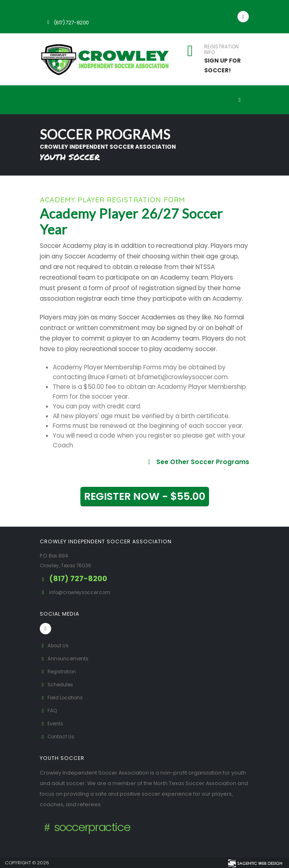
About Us (55, 646)
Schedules (58, 685)
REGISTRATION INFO (221, 50)
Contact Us (58, 737)
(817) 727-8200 (67, 23)
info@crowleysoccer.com (83, 592)
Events (52, 724)
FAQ (49, 711)
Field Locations (63, 698)
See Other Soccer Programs (197, 462)
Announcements (66, 659)
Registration (60, 672)
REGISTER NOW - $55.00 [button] (145, 496)
